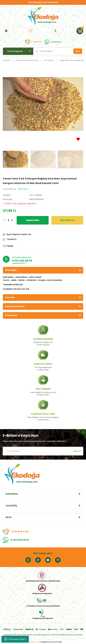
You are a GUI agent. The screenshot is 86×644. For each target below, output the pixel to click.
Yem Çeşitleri (36, 195)
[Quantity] (8, 220)
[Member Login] (55, 31)
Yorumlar (10, 297)
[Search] (58, 51)
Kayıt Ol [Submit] (77, 451)
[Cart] (80, 31)
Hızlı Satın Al (67, 220)
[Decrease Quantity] (5, 220)
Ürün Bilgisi (11, 270)
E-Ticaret (37, 642)
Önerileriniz (11, 315)
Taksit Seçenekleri (15, 306)
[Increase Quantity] (12, 220)
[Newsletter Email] (43, 451)
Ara (78, 51)
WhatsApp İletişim (15, 639)
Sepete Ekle (33, 220)
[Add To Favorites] (78, 139)
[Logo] (43, 16)
